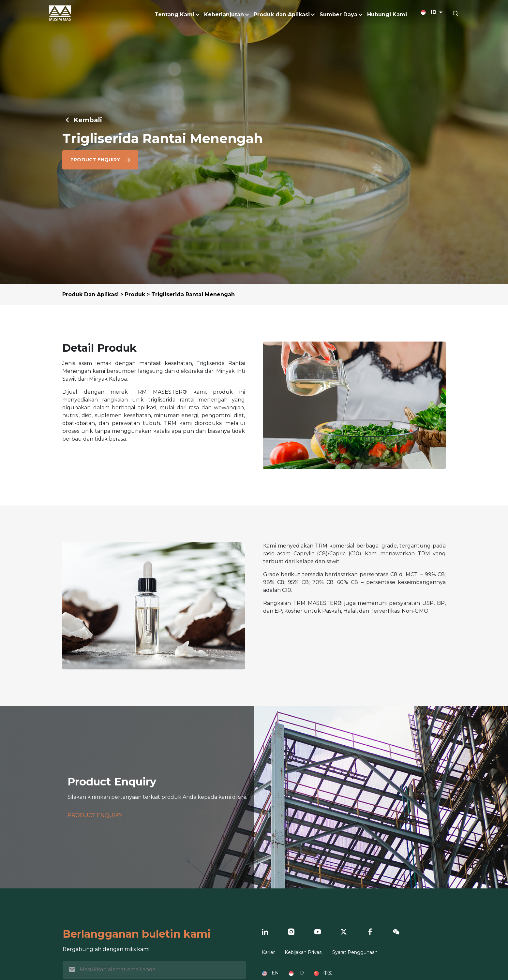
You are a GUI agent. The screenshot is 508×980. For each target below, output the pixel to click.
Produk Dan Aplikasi (90, 294)
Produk (135, 294)
